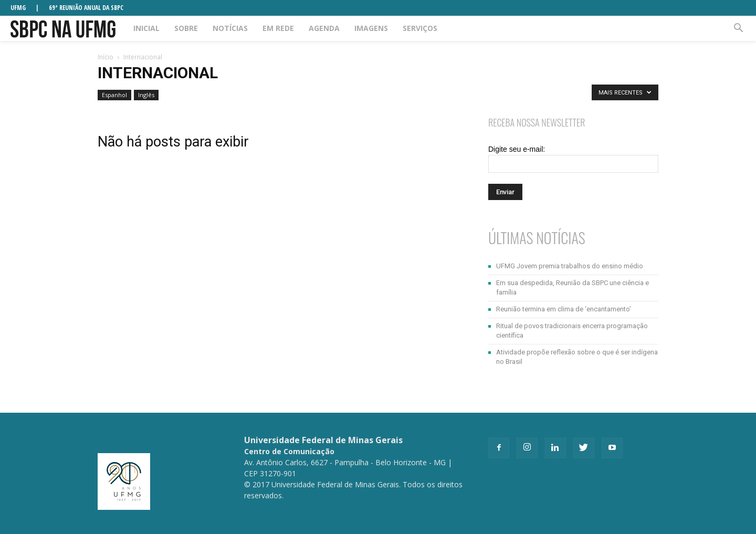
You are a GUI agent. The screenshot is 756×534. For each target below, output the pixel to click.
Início (106, 57)
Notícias (230, 28)
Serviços (420, 28)
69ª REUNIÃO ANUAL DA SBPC (86, 8)
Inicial (146, 28)
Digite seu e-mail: (517, 149)
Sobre (186, 28)
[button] (738, 28)
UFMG (18, 8)
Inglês (146, 95)
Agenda (324, 28)
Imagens (371, 28)
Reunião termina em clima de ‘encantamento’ (564, 309)
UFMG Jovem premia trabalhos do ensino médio (570, 266)
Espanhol (114, 95)
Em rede (278, 28)
